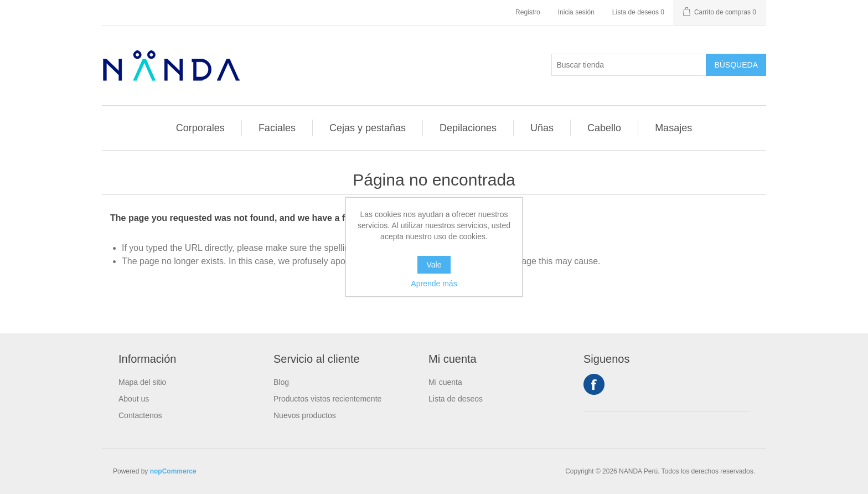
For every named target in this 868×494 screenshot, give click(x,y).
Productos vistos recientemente (327, 399)
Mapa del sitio (142, 382)
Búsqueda (736, 65)
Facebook (594, 384)
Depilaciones (468, 128)
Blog (281, 382)
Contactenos (140, 415)
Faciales (277, 128)
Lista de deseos (456, 399)
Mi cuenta (445, 382)
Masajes (673, 128)
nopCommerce (173, 471)
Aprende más (434, 284)
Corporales (200, 128)
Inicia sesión (576, 12)
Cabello (604, 128)
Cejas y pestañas (368, 128)
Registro (528, 12)
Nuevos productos (305, 415)
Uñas (542, 128)
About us (134, 399)
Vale (434, 265)
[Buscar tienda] (629, 65)
